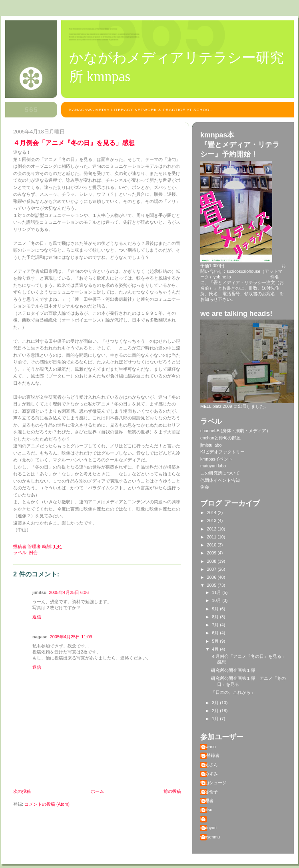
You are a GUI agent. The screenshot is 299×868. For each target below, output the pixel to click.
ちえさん (209, 765)
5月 (216, 641)
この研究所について (220, 473)
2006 (212, 577)
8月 (216, 617)
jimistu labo (211, 445)
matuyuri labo (213, 466)
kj (202, 819)
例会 (33, 552)
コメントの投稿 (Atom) (47, 804)
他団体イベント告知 (220, 480)
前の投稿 (172, 791)
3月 (216, 703)
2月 (216, 711)
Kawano (208, 747)
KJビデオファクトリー (222, 452)
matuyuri (208, 828)
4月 (216, 649)
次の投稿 (22, 791)
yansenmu (210, 837)
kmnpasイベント (216, 459)
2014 (212, 512)
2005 (212, 585)
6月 (216, 633)
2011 (212, 537)
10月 (217, 600)
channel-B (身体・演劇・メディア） (235, 431)
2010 (212, 545)
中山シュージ (213, 783)
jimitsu (206, 810)
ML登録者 (210, 755)
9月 (216, 609)
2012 (212, 529)
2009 (212, 553)
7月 (216, 625)
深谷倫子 (209, 792)
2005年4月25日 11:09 (71, 637)
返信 (37, 617)
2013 (212, 520)
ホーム (97, 791)
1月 (216, 719)
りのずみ (209, 774)
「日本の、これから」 (233, 692)
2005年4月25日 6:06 (69, 592)
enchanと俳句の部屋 (220, 438)
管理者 (207, 800)
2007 (212, 569)
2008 (212, 561)
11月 (217, 592)
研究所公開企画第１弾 (233, 670)
